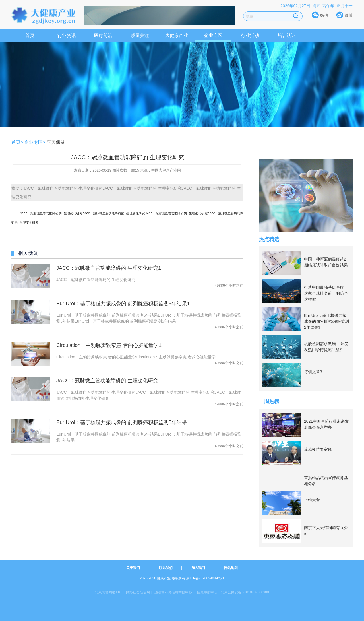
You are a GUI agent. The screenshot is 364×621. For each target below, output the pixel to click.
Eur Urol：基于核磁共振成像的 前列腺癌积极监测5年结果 (122, 422)
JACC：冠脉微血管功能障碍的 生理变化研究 (107, 380)
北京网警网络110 (108, 592)
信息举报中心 (207, 592)
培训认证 (287, 35)
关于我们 (133, 568)
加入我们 (198, 568)
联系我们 (166, 568)
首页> (17, 142)
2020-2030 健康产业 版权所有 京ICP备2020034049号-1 (182, 578)
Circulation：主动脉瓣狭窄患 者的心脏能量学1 (109, 345)
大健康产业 (177, 35)
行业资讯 (67, 35)
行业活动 (250, 35)
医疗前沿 (103, 35)
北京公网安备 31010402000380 (245, 592)
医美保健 (56, 142)
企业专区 (213, 35)
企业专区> (35, 142)
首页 (30, 35)
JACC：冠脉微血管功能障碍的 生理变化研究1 (109, 267)
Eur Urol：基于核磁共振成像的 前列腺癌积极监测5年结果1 (123, 303)
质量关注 (140, 35)
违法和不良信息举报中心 (173, 592)
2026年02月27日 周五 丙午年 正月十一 (317, 6)
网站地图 (231, 568)
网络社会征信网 (138, 592)
